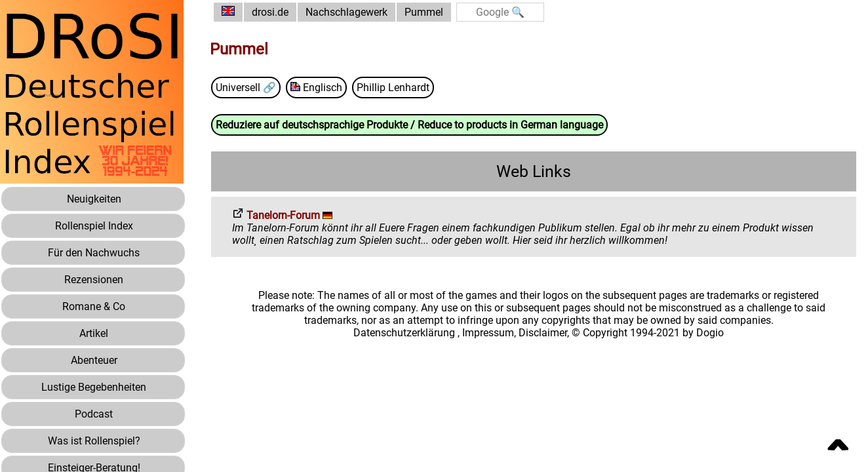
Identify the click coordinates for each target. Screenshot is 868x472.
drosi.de (270, 12)
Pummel (424, 12)
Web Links (534, 171)
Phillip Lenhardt (393, 88)
